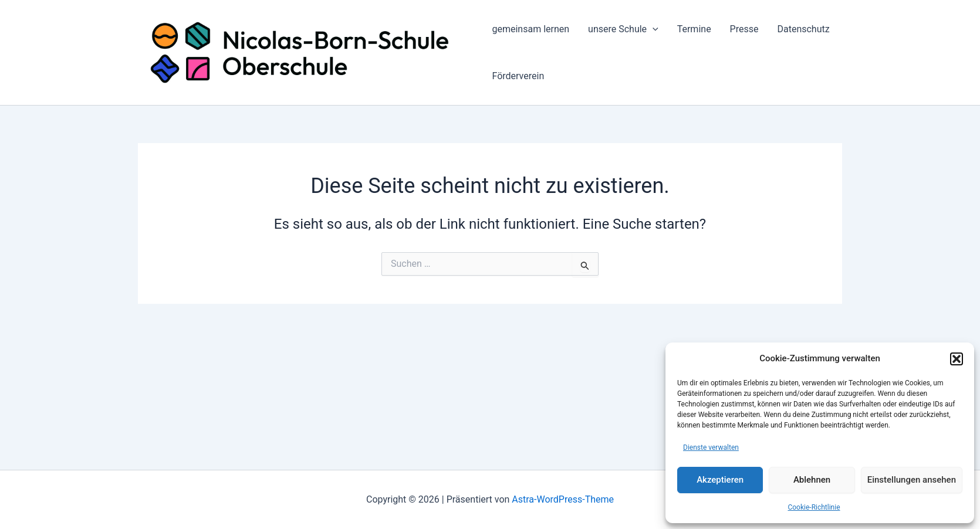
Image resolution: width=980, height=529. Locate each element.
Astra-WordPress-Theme (563, 499)
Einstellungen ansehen (912, 480)
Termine (694, 29)
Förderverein (518, 76)
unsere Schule (623, 29)
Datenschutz (803, 29)
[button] (957, 359)
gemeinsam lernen (530, 29)
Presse (744, 29)
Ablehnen (812, 480)
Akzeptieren (720, 480)
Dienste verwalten (711, 447)
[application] (653, 29)
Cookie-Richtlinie (814, 507)
